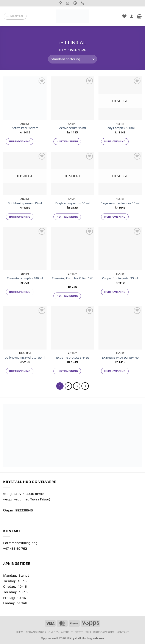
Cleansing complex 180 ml (25, 278)
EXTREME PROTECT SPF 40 (120, 358)
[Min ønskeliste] (124, 16)
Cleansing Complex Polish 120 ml (72, 280)
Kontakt (123, 632)
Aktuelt (67, 632)
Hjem (63, 50)
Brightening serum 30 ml (72, 203)
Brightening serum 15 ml (25, 203)
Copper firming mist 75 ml (120, 278)
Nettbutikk (83, 632)
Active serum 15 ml (73, 128)
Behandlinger (36, 632)
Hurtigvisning (20, 141)
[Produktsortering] (72, 59)
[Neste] (85, 386)
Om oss (54, 632)
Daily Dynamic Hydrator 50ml (25, 358)
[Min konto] (132, 16)
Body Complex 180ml (120, 128)
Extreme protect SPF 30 (73, 358)
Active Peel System (25, 128)
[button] (15, 16)
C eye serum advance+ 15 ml (120, 203)
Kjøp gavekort (104, 632)
